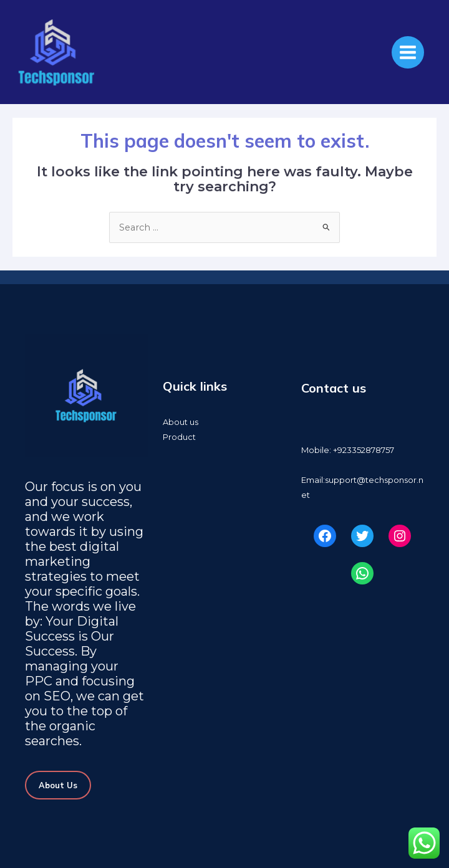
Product (179, 437)
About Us (58, 785)
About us (181, 422)
